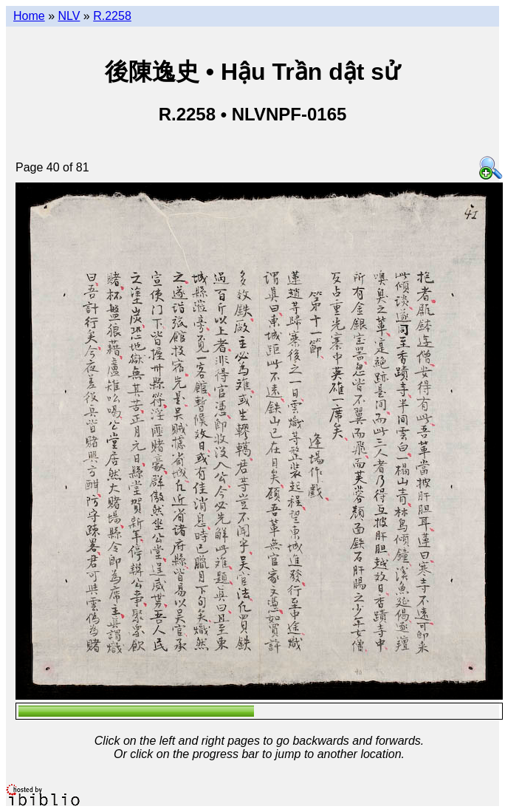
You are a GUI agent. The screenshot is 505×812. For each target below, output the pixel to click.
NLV (69, 16)
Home (29, 16)
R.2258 (112, 16)
